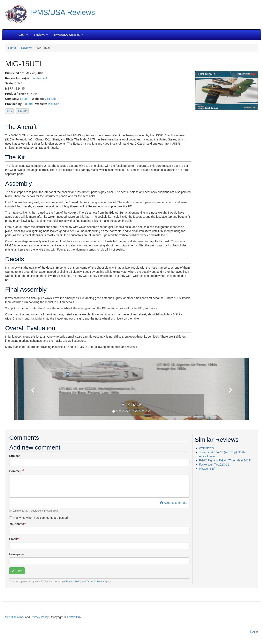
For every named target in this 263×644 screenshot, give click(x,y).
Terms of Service (95, 581)
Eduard (25, 99)
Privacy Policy (74, 581)
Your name (17, 524)
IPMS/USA (74, 617)
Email (13, 539)
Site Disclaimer (15, 617)
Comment (16, 471)
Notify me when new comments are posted (39, 518)
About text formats (174, 503)
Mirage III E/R (208, 469)
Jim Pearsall (39, 78)
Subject (14, 456)
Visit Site (50, 99)
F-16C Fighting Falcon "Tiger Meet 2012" (225, 460)
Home (12, 48)
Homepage (17, 554)
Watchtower (207, 448)
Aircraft (22, 111)
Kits (9, 111)
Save (17, 571)
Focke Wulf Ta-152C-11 (214, 465)
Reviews (27, 48)
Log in (254, 631)
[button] (131, 389)
